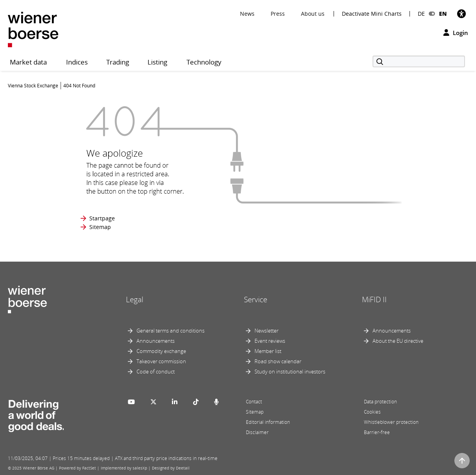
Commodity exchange (161, 351)
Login (456, 33)
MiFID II (374, 299)
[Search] (419, 61)
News (247, 14)
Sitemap (100, 227)
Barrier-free (377, 432)
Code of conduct (156, 371)
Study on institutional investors (290, 371)
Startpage (102, 218)
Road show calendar (278, 361)
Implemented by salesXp (124, 468)
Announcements (156, 341)
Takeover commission (161, 361)
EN (443, 14)
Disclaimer (257, 432)
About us (313, 14)
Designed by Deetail (171, 468)
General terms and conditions (171, 331)
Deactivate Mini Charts (372, 14)
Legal (135, 299)
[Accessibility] (461, 14)
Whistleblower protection (391, 422)
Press (278, 14)
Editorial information (268, 422)
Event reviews (270, 341)
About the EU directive (398, 341)
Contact (254, 402)
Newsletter (267, 331)
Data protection (380, 402)
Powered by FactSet (77, 468)
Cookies (372, 412)
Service (256, 299)
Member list (268, 351)
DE (421, 14)
